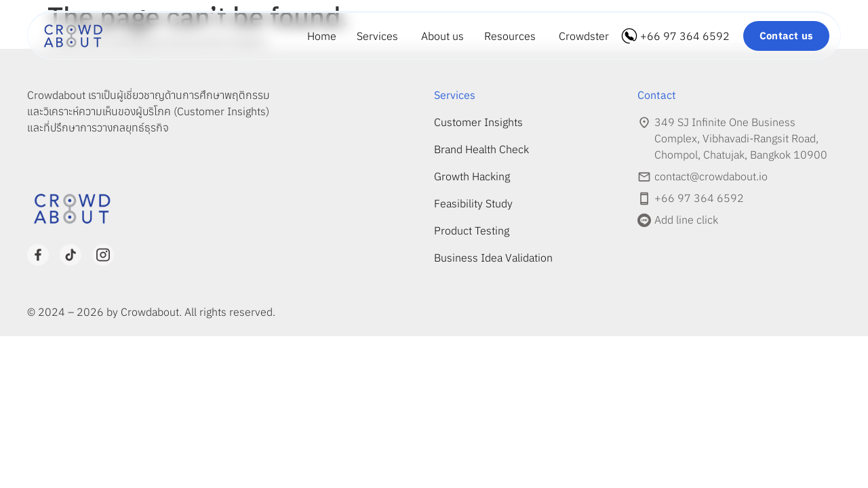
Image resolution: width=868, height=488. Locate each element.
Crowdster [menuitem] (584, 36)
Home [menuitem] (322, 36)
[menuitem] (379, 36)
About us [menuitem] (442, 36)
